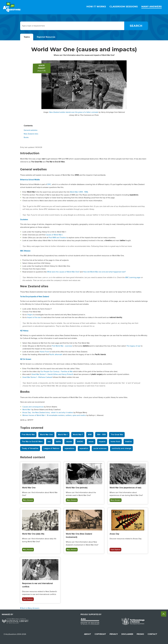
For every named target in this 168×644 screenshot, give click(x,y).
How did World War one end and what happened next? (104, 272)
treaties (129, 442)
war (49, 442)
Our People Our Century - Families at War (57, 372)
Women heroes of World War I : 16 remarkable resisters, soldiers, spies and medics (54, 415)
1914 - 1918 (101, 435)
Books (26, 137)
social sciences (100, 448)
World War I (27, 410)
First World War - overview (62, 346)
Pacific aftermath (56, 354)
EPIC (49, 184)
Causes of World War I (54, 235)
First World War (28, 435)
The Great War (117, 435)
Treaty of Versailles (30, 448)
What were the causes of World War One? (63, 272)
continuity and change (121, 448)
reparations (69, 448)
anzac (91, 442)
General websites (31, 130)
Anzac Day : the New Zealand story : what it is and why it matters (48, 413)
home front (115, 442)
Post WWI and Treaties (57, 238)
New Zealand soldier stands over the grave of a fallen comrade (74, 112)
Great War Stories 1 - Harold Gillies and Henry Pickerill (52, 374)
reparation (84, 448)
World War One (46, 435)
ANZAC (80, 442)
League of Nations (51, 448)
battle (58, 442)
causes (69, 442)
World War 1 (78, 435)
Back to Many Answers (30, 608)
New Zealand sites (31, 134)
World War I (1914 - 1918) (79, 192)
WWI (90, 435)
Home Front (44, 352)
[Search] (136, 26)
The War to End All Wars (32, 442)
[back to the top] (164, 614)
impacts (102, 442)
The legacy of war (133, 346)
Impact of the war (34, 317)
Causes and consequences (33, 407)
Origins (30, 315)
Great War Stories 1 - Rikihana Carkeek (37, 377)
